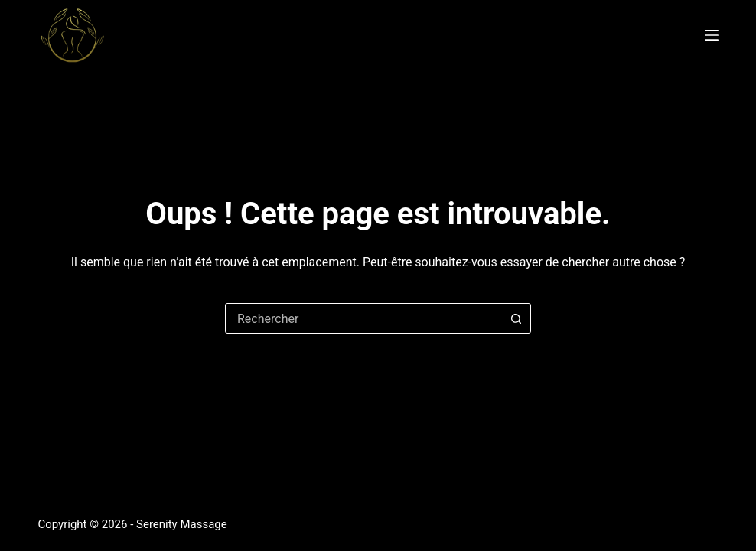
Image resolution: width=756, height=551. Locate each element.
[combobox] (363, 318)
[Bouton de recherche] (516, 318)
